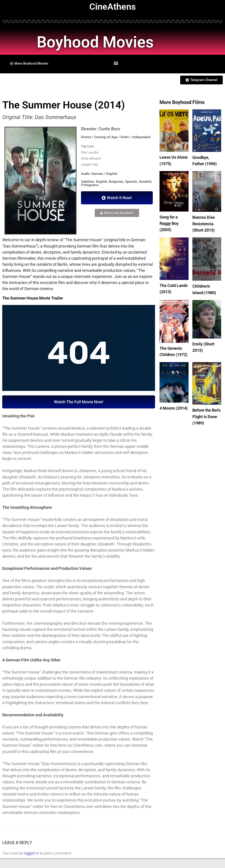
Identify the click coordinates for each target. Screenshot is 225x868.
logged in (31, 853)
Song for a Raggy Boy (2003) (169, 223)
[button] (116, 63)
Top (67, 827)
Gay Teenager (38, 827)
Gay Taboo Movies (18, 827)
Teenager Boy (55, 827)
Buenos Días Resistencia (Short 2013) (204, 223)
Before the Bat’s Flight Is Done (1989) (206, 414)
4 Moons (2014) (174, 406)
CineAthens (113, 7)
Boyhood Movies (98, 42)
